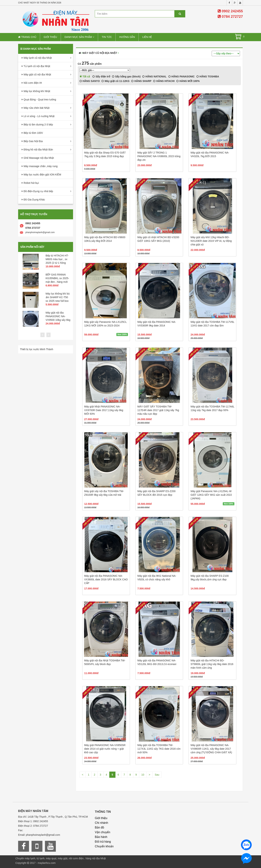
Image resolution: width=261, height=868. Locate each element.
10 (143, 775)
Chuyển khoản (104, 846)
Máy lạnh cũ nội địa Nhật (38, 58)
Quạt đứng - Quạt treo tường (40, 100)
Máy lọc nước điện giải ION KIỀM (42, 175)
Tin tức (107, 37)
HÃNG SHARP (141, 81)
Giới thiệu (50, 37)
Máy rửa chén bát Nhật (37, 108)
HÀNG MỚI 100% (188, 81)
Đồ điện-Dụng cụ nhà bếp (38, 191)
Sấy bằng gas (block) (126, 76)
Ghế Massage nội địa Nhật (39, 158)
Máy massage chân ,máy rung (41, 166)
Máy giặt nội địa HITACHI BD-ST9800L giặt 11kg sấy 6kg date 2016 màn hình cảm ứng (212, 664)
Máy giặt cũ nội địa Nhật (37, 74)
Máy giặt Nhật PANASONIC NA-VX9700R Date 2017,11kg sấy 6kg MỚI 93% (104, 410)
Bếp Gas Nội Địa (33, 141)
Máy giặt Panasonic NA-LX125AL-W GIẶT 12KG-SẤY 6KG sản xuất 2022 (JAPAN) (211, 495)
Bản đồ (100, 827)
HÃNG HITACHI (164, 81)
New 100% (122, 334)
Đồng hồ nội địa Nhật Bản (38, 150)
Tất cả (85, 76)
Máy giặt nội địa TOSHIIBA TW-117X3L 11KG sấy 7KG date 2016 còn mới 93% (159, 749)
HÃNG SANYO (90, 81)
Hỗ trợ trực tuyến (34, 214)
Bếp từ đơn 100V (33, 133)
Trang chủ (27, 37)
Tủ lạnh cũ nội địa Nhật (37, 66)
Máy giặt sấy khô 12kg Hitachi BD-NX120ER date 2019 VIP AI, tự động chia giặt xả (211, 241)
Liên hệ (147, 37)
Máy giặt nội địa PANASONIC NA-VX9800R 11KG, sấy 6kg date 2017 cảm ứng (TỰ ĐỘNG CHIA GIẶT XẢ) (211, 749)
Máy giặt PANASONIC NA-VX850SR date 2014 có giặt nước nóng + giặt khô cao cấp (105, 749)
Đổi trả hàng (103, 842)
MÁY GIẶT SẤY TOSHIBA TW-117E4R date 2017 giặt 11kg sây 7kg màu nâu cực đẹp (158, 410)
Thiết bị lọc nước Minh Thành (37, 349)
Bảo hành (101, 837)
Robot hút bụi (31, 183)
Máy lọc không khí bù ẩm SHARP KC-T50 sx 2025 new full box (58, 297)
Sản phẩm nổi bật (32, 247)
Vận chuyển (102, 832)
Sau (157, 775)
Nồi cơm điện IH (33, 83)
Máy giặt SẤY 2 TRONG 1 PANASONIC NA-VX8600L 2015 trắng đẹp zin (159, 156)
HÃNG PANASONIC (182, 76)
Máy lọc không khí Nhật (37, 91)
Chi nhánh (101, 823)
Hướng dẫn (127, 37)
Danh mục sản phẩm (79, 37)
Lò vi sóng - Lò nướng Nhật (39, 116)
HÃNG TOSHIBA (208, 76)
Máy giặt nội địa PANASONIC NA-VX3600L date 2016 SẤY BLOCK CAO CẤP (106, 579)
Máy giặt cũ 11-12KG (115, 81)
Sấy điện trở (101, 76)
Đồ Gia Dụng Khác (34, 200)
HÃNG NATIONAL (154, 76)
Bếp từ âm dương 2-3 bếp (38, 125)
